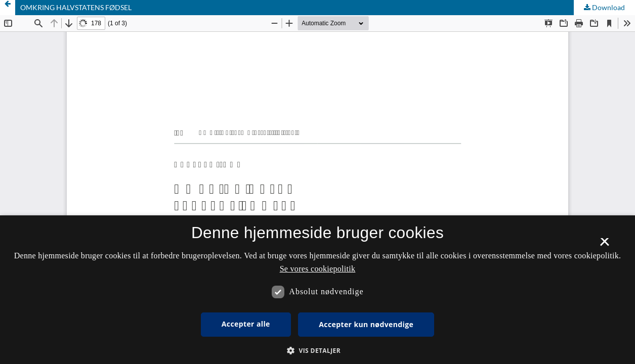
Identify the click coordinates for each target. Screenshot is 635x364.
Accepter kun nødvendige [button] (366, 324)
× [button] (604, 245)
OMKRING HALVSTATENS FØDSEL (76, 7)
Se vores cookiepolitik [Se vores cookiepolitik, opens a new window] (318, 269)
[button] (317, 351)
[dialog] (317, 290)
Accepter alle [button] (246, 324)
